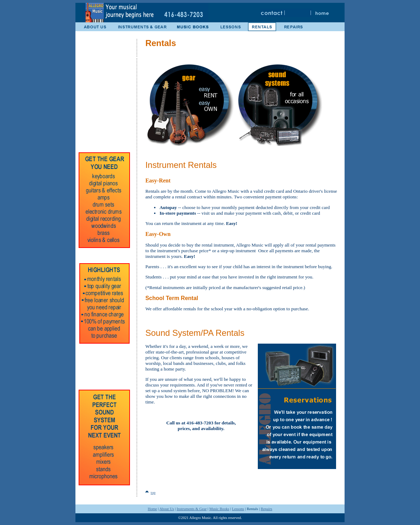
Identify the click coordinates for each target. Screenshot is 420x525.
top (153, 493)
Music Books (219, 509)
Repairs (266, 509)
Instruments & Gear (192, 509)
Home (152, 509)
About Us (167, 509)
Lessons (238, 509)
